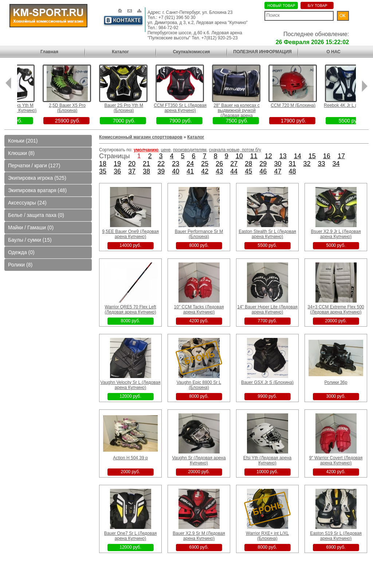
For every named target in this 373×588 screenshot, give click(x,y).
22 (161, 164)
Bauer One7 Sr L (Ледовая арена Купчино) (130, 536)
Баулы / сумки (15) (30, 240)
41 (190, 171)
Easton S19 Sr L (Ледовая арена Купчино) (336, 536)
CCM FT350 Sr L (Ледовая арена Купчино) (191, 108)
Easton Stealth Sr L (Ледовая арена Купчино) (267, 234)
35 (103, 171)
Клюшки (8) (21, 153)
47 (278, 171)
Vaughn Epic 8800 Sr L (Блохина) (199, 385)
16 (327, 156)
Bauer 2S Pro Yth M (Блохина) (135, 108)
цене (166, 150)
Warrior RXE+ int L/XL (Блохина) (267, 536)
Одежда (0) (21, 252)
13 (283, 156)
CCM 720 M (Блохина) (304, 105)
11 (254, 156)
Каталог (120, 52)
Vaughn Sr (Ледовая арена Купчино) (199, 460)
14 (298, 156)
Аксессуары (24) (27, 203)
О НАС (333, 52)
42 (205, 171)
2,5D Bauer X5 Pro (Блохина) (78, 108)
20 (132, 164)
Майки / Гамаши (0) (31, 227)
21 (146, 164)
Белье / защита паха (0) (36, 215)
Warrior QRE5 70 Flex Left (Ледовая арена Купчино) (130, 309)
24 (190, 164)
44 (234, 171)
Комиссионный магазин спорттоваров (141, 137)
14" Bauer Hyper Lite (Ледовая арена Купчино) (267, 309)
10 (239, 156)
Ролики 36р (336, 382)
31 (292, 164)
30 (278, 164)
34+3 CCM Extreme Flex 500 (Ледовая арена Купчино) (336, 309)
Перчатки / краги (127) (34, 166)
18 (103, 164)
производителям (190, 150)
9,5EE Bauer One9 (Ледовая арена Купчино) (130, 234)
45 (248, 171)
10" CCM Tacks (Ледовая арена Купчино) (199, 309)
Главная (49, 52)
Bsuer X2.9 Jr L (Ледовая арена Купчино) (336, 234)
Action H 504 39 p (130, 458)
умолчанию (146, 150)
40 (176, 171)
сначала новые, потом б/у (235, 150)
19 (117, 164)
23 (176, 164)
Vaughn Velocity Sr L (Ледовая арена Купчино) (131, 385)
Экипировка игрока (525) (37, 178)
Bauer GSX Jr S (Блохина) (267, 382)
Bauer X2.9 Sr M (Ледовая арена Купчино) (199, 536)
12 (268, 156)
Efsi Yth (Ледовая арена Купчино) (268, 460)
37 (132, 171)
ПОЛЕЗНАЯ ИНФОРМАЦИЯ (262, 52)
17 (341, 156)
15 (312, 156)
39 (161, 171)
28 (248, 164)
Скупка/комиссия (192, 52)
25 (205, 164)
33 (321, 164)
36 (117, 171)
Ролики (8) (20, 265)
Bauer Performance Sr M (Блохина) (199, 234)
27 (234, 164)
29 (263, 164)
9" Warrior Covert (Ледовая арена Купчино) (336, 460)
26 (219, 164)
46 (263, 171)
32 (307, 164)
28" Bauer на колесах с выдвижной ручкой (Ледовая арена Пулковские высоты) (247, 113)
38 (146, 171)
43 (219, 171)
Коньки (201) (23, 141)
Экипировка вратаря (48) (37, 190)
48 (292, 171)
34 (336, 164)
